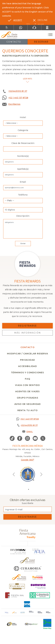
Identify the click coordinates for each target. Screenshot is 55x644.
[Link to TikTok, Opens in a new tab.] (12, 438)
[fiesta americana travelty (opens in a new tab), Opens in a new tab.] (27, 534)
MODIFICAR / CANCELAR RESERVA (27, 354)
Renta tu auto (28, 410)
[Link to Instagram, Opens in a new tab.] (27, 438)
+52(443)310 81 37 (18, 91)
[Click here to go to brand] (18, 551)
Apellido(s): (23, 169)
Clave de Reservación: (23, 143)
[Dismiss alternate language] (40, 20)
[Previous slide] (14, 474)
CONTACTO (27, 347)
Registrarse (27, 517)
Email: (23, 182)
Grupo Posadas (27, 398)
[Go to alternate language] (15, 20)
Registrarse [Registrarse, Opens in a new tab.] (27, 326)
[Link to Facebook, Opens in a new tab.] (20, 438)
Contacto (14, 42)
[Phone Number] (34, 28)
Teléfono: (23, 195)
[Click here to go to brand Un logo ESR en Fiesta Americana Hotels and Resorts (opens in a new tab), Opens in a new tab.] (12, 624)
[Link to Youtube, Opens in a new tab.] (35, 438)
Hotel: (23, 117)
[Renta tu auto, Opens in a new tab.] (7, 28)
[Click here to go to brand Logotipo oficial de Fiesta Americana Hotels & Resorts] (19, 577)
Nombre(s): (23, 156)
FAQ (27, 379)
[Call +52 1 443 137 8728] (27, 419)
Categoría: (23, 130)
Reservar (41, 42)
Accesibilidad (27, 366)
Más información (27, 333)
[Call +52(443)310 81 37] (48, 28)
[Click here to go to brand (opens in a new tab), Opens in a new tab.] (38, 577)
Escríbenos (14, 104)
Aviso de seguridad (28, 404)
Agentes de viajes (27, 391)
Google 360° (28, 460)
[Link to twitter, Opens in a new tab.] (43, 438)
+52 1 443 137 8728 (18, 98)
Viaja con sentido (27, 385)
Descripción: (23, 216)
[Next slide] (41, 474)
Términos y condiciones (27, 373)
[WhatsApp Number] (21, 28)
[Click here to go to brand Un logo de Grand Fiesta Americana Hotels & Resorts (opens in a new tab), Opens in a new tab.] (27, 560)
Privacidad (27, 360)
